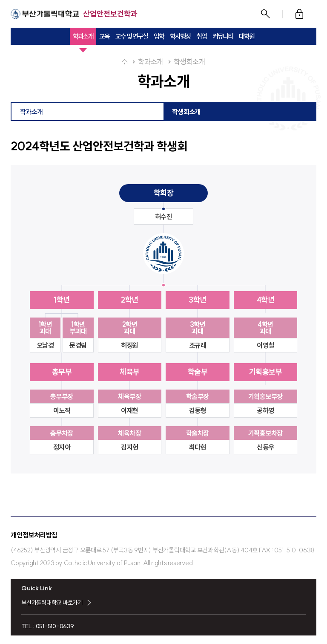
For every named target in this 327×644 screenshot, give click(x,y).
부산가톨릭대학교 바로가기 (52, 603)
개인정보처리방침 (34, 535)
